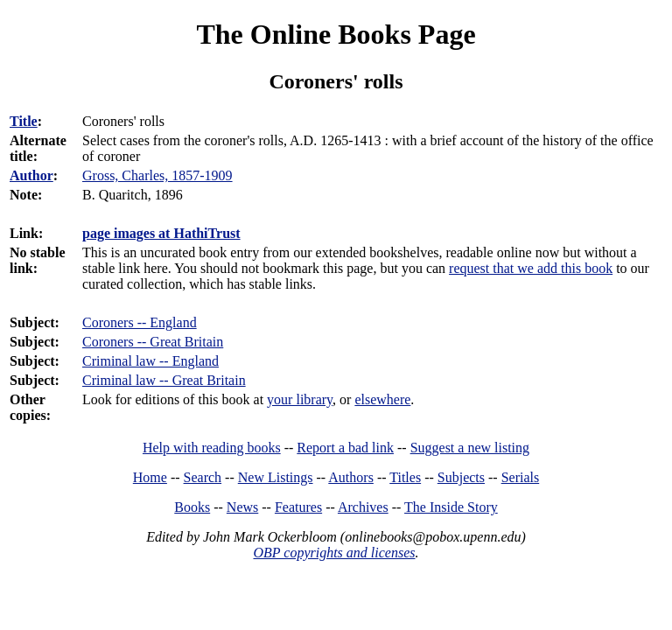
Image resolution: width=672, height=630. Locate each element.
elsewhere (382, 399)
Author (31, 175)
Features (298, 507)
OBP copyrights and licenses (334, 553)
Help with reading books (212, 448)
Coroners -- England (140, 322)
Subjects (461, 477)
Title (24, 121)
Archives (363, 507)
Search (203, 477)
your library (300, 399)
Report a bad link (345, 448)
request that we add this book (531, 268)
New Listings (276, 477)
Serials (521, 477)
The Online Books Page (336, 34)
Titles (405, 477)
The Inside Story (451, 507)
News (242, 507)
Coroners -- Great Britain (153, 342)
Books (192, 507)
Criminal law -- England (150, 361)
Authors (351, 477)
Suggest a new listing (470, 448)
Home (150, 477)
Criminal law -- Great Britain (164, 380)
